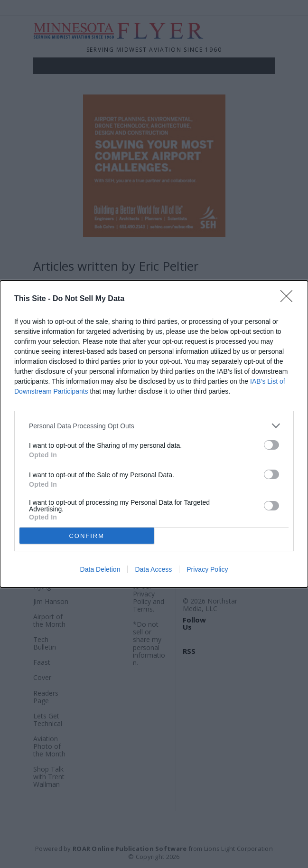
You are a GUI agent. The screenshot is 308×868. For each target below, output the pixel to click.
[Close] (289, 299)
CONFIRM (87, 536)
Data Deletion (100, 569)
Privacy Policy (207, 569)
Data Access (153, 569)
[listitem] (154, 426)
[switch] (271, 445)
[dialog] (154, 434)
